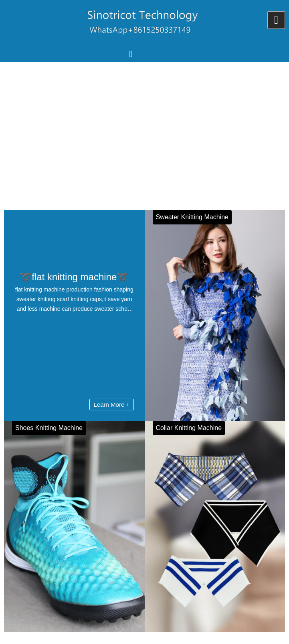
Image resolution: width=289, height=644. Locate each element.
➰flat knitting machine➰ (74, 277)
